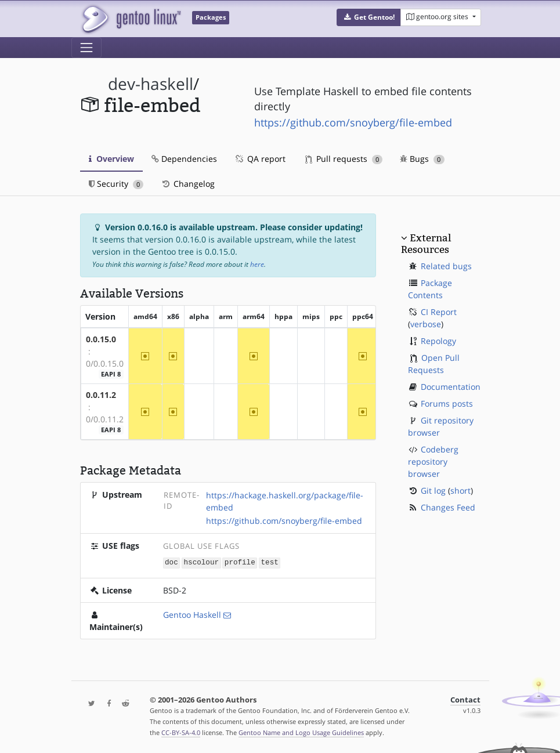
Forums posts (447, 403)
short (460, 490)
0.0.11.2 (101, 395)
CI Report (439, 312)
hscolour (201, 562)
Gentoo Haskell (192, 614)
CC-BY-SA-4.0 (181, 732)
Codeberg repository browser (433, 461)
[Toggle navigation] (86, 48)
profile (240, 562)
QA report (260, 159)
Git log (433, 490)
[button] (369, 17)
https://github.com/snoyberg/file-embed (353, 122)
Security (116, 184)
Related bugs (446, 266)
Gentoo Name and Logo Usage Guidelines (301, 732)
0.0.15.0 (101, 339)
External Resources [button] (426, 244)
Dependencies (184, 159)
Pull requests (344, 159)
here (257, 264)
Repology (438, 341)
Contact (465, 699)
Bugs (422, 159)
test (270, 562)
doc (171, 562)
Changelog (188, 184)
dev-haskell (151, 84)
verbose (426, 324)
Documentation (451, 387)
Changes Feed (448, 507)
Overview (111, 159)
